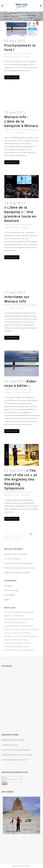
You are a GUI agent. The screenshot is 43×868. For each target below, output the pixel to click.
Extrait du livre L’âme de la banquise (19, 563)
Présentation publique (13, 643)
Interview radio (27, 626)
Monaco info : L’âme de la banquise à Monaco (21, 121)
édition (32, 650)
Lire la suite (12, 77)
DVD (21, 616)
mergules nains (11, 636)
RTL (25, 643)
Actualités (8, 56)
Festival (7, 622)
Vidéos (35, 129)
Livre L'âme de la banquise (20, 633)
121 (10, 132)
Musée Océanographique (28, 636)
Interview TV (9, 629)
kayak (18, 629)
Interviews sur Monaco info (17, 299)
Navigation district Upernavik (16, 554)
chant (16, 616)
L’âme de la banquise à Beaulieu (17, 572)
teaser (26, 647)
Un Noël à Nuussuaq (12, 559)
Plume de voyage (11, 590)
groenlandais (21, 622)
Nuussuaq (22, 640)
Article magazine (27, 612)
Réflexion (8, 647)
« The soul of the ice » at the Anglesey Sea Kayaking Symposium (21, 479)
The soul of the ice (12, 650)
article (7, 612)
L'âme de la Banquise (29, 629)
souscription (18, 647)
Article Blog (15, 612)
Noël (16, 640)
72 (17, 56)
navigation (9, 640)
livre (6, 633)
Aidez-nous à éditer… (21, 383)
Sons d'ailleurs (10, 595)
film (13, 622)
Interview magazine (12, 626)
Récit (29, 643)
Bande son (9, 616)
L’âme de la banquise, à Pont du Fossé (19, 568)
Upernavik (24, 650)
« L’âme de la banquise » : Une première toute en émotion (20, 214)
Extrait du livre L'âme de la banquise (19, 619)
